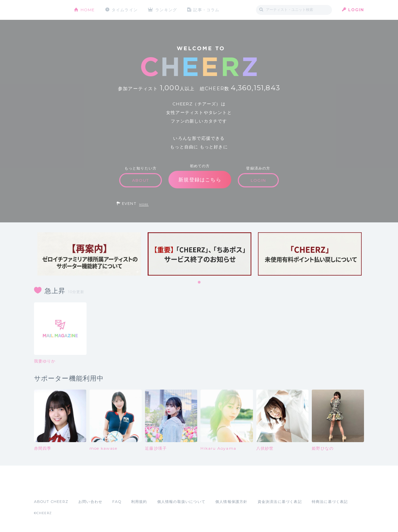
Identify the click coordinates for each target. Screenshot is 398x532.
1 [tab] (199, 283)
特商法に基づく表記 (330, 502)
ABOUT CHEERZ (51, 502)
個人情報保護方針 (232, 502)
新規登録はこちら (200, 180)
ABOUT (141, 180)
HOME (88, 10)
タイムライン (125, 10)
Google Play (84, 487)
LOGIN (356, 10)
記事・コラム (206, 10)
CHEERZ (49, 10)
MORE (144, 204)
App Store (49, 487)
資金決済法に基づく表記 (280, 502)
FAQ (117, 502)
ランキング (166, 10)
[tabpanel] (89, 254)
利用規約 (139, 502)
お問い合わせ (90, 502)
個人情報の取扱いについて (181, 502)
